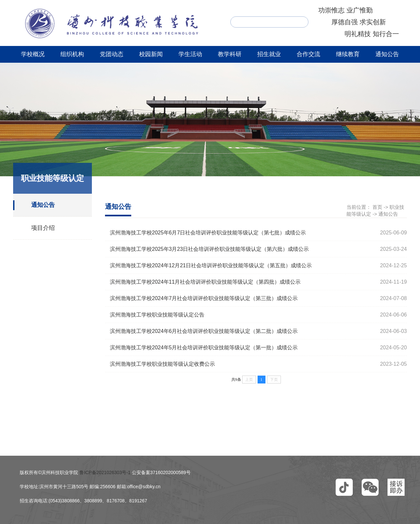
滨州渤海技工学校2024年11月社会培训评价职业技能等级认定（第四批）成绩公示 (205, 282)
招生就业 (269, 54)
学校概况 (33, 54)
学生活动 (190, 54)
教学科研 (230, 54)
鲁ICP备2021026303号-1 (105, 472)
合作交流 (308, 54)
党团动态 (112, 54)
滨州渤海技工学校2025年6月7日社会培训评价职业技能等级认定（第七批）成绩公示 (208, 233)
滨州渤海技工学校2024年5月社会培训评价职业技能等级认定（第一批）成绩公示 (204, 348)
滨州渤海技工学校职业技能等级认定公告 (157, 315)
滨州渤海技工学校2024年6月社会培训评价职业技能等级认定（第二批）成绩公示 (204, 331)
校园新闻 (151, 54)
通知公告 (387, 54)
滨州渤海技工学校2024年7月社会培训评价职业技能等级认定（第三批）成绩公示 (204, 298)
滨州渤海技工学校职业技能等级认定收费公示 (162, 364)
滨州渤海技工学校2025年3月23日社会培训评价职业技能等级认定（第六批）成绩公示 (209, 249)
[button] (344, 487)
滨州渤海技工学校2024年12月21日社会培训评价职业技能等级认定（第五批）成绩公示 (211, 265)
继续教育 (348, 54)
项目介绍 (43, 228)
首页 (377, 207)
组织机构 (72, 54)
